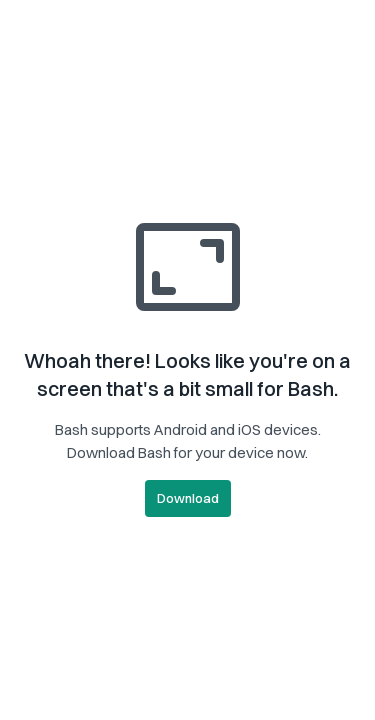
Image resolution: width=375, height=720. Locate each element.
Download (188, 498)
